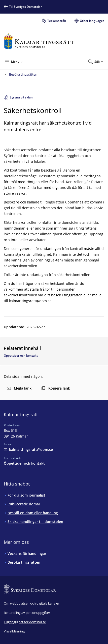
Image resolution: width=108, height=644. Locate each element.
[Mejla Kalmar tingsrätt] (28, 449)
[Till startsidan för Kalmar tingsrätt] (39, 41)
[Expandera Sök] (96, 62)
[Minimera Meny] (14, 62)
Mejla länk (19, 388)
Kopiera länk (56, 388)
